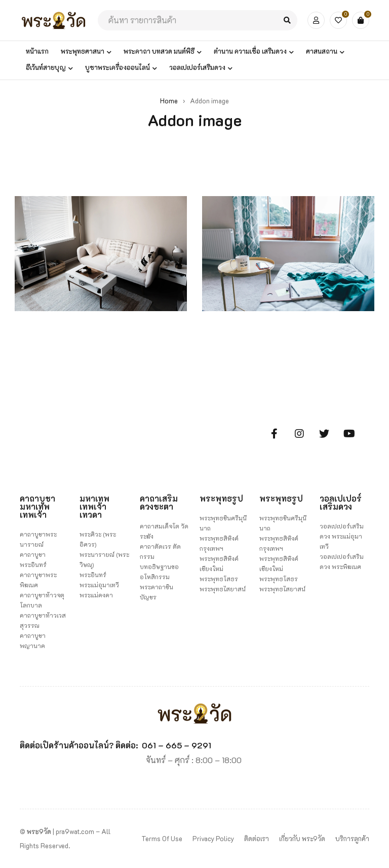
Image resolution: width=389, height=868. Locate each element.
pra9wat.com (75, 831)
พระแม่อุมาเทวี (99, 585)
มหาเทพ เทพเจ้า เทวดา (94, 506)
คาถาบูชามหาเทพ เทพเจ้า (37, 506)
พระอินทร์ (93, 575)
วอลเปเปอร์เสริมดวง (341, 502)
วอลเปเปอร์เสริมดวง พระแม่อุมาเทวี (342, 536)
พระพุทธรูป (221, 498)
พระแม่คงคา (96, 595)
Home (169, 101)
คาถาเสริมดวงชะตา (159, 502)
